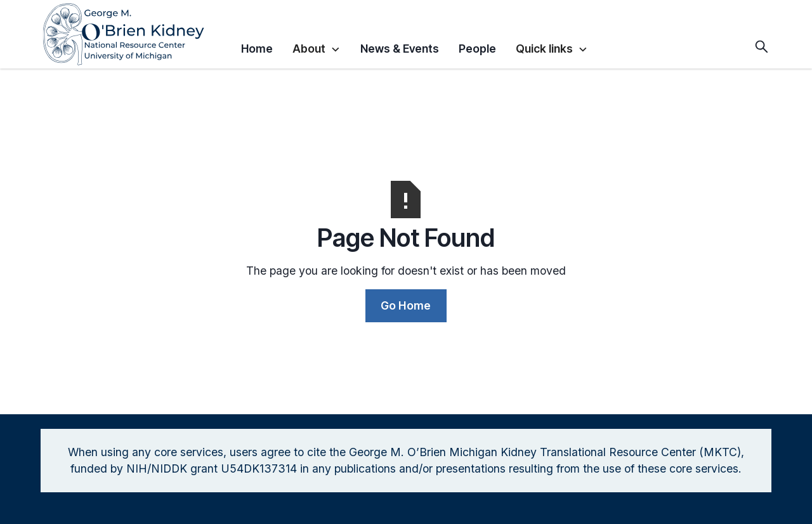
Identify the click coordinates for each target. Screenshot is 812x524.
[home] (136, 34)
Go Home (406, 305)
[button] (316, 47)
